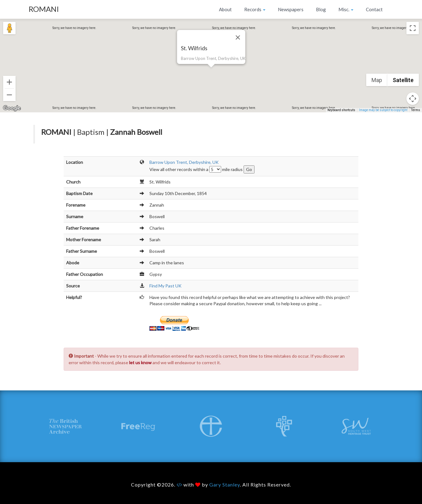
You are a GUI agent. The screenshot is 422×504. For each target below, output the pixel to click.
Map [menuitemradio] (377, 80)
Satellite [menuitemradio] (403, 80)
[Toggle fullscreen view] (413, 28)
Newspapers (291, 9)
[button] (211, 71)
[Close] (238, 37)
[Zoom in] (9, 82)
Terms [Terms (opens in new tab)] (416, 110)
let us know (140, 362)
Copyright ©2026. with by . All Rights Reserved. (211, 484)
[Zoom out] (9, 95)
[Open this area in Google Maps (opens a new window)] (12, 108)
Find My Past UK (165, 286)
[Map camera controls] (413, 99)
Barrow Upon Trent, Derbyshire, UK (184, 162)
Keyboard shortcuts (341, 110)
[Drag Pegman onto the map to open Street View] (9, 28)
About (225, 9)
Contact (374, 9)
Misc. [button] (346, 9)
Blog (321, 9)
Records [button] (255, 9)
